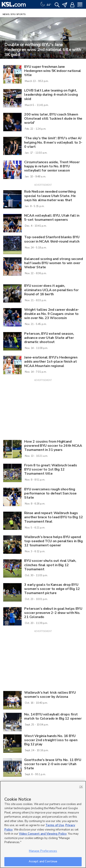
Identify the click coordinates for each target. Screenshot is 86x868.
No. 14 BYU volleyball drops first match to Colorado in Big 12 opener (53, 716)
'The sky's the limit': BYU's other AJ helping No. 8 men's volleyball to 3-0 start (53, 142)
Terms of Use (55, 825)
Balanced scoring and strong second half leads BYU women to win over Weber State (53, 263)
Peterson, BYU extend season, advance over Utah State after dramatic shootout (49, 338)
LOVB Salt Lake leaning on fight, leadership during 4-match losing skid (51, 95)
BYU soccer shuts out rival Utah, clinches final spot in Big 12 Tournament (50, 565)
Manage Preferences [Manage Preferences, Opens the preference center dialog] (43, 851)
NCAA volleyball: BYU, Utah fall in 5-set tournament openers (52, 218)
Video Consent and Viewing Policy (43, 834)
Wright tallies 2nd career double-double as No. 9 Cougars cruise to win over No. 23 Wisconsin (51, 314)
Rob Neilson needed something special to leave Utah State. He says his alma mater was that (50, 196)
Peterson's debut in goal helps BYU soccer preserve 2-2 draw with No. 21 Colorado (53, 613)
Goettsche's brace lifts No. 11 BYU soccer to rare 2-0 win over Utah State (53, 764)
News (6, 14)
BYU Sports (18, 14)
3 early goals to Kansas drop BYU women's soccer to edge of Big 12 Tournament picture (52, 589)
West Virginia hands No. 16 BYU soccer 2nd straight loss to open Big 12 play (51, 740)
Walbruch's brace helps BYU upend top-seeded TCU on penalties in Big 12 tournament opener (53, 541)
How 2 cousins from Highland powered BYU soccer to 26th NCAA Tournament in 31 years (53, 446)
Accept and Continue (43, 861)
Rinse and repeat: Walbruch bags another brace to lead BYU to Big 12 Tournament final (53, 517)
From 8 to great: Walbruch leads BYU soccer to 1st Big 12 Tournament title (51, 469)
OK (81, 787)
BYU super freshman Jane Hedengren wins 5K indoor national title (52, 71)
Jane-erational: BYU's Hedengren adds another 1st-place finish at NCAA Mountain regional (51, 362)
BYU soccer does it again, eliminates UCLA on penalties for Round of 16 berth (51, 290)
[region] (43, 824)
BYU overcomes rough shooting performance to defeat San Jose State (50, 493)
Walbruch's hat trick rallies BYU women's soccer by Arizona (50, 695)
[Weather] (45, 4)
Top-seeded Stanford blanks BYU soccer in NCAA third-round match (52, 239)
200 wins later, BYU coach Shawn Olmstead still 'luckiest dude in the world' (53, 119)
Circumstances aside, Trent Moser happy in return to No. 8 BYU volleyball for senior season (52, 166)
